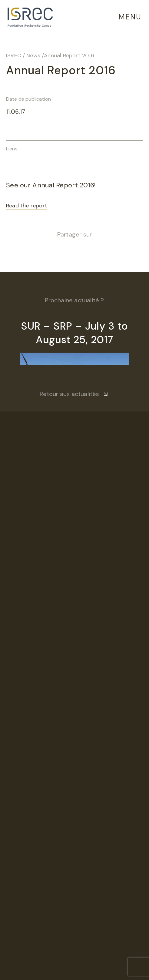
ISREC (14, 55)
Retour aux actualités (69, 394)
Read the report (27, 206)
